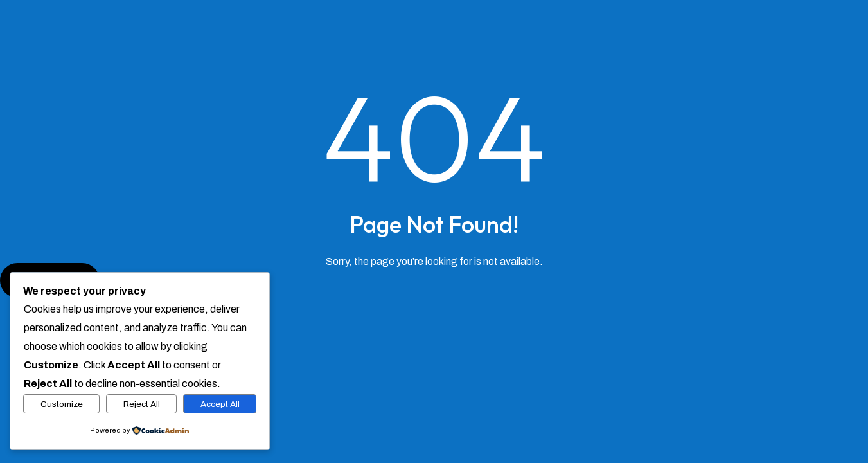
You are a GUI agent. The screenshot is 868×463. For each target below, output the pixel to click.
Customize (62, 404)
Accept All (220, 404)
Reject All (142, 404)
